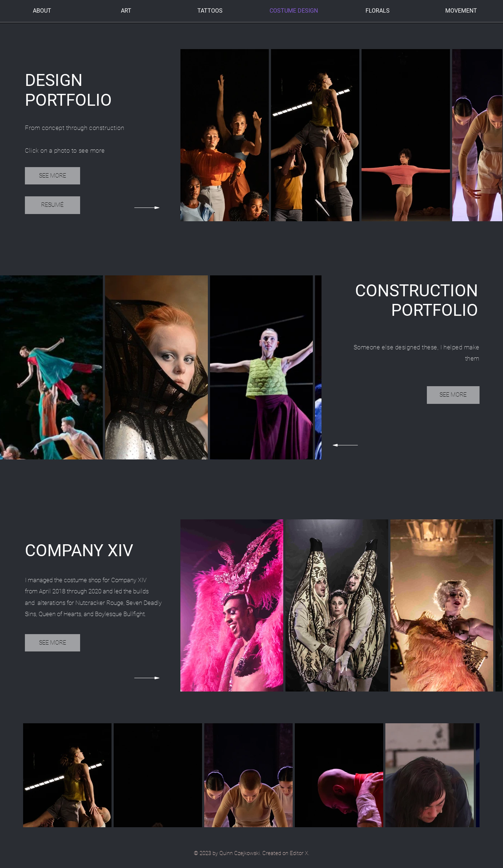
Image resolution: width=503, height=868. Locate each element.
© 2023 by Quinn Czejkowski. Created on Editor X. (251, 853)
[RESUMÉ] (52, 205)
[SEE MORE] (52, 176)
